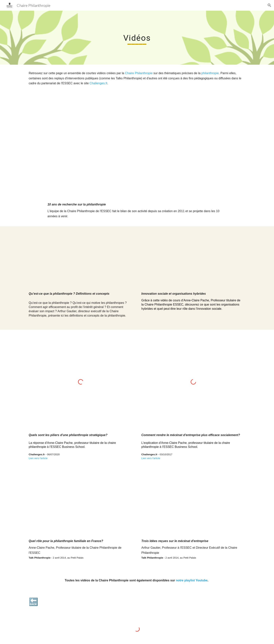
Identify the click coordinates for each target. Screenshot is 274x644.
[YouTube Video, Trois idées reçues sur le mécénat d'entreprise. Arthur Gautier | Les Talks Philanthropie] (193, 505)
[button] (269, 5)
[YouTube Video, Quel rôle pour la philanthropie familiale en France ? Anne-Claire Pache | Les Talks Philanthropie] (81, 505)
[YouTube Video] (137, 148)
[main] (137, 38)
